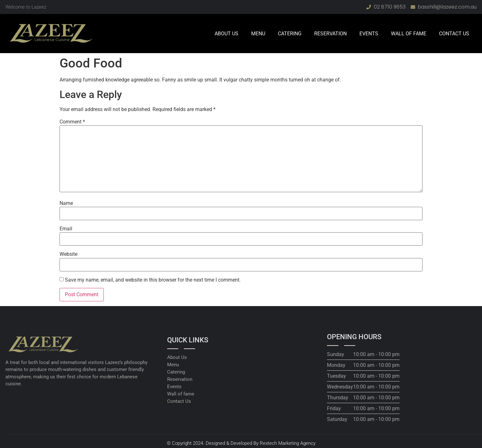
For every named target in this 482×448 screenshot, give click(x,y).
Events (369, 34)
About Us (227, 34)
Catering (290, 34)
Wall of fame (409, 34)
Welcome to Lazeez (26, 7)
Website (68, 254)
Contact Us (454, 34)
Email (66, 229)
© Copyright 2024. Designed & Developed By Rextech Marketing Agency (241, 443)
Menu (258, 34)
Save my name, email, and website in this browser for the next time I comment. (153, 280)
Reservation (330, 34)
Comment (72, 122)
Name (66, 203)
